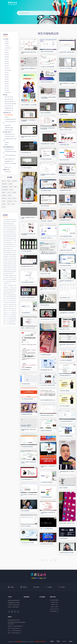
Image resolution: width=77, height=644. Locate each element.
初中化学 (6, 59)
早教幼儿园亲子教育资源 (10, 104)
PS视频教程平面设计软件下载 (10, 140)
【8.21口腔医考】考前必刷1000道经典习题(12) (10, 291)
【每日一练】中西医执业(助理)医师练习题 (10, 320)
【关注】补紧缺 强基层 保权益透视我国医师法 (10, 297)
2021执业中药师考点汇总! (8, 248)
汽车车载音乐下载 (8, 110)
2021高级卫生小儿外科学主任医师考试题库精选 (10, 260)
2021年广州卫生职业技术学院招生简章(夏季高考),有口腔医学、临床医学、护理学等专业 (10, 233)
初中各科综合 (7, 70)
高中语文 (6, 72)
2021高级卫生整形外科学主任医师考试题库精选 (10, 262)
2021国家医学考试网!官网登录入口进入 (10, 225)
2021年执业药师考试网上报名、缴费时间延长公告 (10, 245)
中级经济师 (4, 198)
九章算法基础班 (5, 190)
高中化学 (6, 84)
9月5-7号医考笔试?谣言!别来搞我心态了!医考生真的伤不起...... (10, 281)
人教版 (13, 204)
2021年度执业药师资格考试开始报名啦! (10, 235)
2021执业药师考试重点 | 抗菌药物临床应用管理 (10, 254)
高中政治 (6, 79)
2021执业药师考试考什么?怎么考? (9, 252)
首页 (53, 3)
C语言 (15, 201)
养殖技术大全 (7, 167)
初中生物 (6, 68)
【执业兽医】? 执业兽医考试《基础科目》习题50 (10, 306)
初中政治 (6, 61)
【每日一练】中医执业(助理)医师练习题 (10, 318)
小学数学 (6, 44)
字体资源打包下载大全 (9, 137)
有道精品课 (4, 195)
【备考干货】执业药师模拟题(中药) (10, 299)
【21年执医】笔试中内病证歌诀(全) (10, 289)
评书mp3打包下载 (8, 97)
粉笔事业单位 (4, 184)
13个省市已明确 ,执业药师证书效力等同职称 (10, 219)
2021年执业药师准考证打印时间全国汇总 (10, 237)
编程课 (5, 145)
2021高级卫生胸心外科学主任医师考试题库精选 (10, 270)
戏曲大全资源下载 (8, 99)
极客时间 (10, 184)
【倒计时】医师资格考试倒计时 (9, 293)
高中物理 (6, 81)
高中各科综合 (7, 93)
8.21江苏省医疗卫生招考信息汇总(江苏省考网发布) (10, 277)
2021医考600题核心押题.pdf (8, 223)
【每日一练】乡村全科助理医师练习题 (10, 324)
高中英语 (6, 77)
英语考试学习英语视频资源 (10, 164)
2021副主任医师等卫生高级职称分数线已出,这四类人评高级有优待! (10, 221)
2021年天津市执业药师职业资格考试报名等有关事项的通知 (10, 229)
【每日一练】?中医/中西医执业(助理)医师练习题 (10, 316)
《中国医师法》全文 (7, 283)
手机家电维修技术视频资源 (10, 152)
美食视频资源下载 (8, 149)
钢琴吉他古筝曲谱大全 (9, 101)
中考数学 (11, 190)
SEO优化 (6, 117)
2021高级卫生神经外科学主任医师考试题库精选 (10, 268)
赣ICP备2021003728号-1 (40, 642)
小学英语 (6, 46)
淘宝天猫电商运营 (8, 115)
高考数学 (4, 193)
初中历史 (6, 64)
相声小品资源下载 (8, 106)
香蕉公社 (4, 181)
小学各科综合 (7, 48)
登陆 (58, 3)
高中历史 (6, 86)
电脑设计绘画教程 (8, 130)
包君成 (11, 187)
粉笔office (15, 181)
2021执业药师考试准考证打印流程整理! (10, 250)
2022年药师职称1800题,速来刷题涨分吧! (10, 272)
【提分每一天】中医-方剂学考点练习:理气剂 (10, 310)
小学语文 (6, 41)
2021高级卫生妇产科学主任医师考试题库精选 (10, 258)
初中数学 (6, 52)
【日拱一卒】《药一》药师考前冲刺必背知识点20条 (10, 312)
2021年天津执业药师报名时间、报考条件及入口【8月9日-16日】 (10, 231)
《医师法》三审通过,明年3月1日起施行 (10, 285)
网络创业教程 (7, 125)
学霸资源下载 (7, 172)
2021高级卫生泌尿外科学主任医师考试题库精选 (10, 264)
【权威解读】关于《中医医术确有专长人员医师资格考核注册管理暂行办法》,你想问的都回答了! (10, 314)
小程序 (8, 204)
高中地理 (6, 90)
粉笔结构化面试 (5, 187)
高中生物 (6, 88)
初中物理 (6, 57)
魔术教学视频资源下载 (9, 159)
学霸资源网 (19, 642)
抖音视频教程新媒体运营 (10, 119)
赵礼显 (9, 198)
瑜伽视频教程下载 (8, 161)
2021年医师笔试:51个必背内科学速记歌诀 (10, 227)
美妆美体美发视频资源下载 (10, 156)
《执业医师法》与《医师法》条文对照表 (10, 287)
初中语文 (6, 50)
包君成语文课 (10, 201)
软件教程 (6, 143)
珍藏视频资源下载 (8, 108)
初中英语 (6, 55)
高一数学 (9, 193)
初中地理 (6, 66)
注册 (63, 3)
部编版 (15, 187)
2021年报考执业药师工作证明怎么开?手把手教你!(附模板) (10, 247)
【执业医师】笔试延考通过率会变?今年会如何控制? (10, 308)
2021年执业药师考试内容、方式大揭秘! (10, 243)
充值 (68, 3)
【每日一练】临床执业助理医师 (9, 322)
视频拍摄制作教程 (8, 128)
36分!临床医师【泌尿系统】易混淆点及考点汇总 (10, 276)
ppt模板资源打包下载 (9, 134)
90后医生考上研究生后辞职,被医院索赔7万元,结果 (10, 279)
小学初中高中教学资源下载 (10, 122)
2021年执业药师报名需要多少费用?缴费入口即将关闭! (10, 239)
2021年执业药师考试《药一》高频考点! (10, 241)
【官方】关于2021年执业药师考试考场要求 (10, 301)
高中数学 (6, 75)
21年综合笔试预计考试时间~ (8, 274)
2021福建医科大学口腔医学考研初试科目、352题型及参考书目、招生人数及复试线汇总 (10, 256)
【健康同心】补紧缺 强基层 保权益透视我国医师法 (10, 295)
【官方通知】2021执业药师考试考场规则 (10, 303)
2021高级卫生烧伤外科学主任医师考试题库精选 (10, 266)
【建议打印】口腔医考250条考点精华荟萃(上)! (10, 305)
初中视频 (14, 193)
